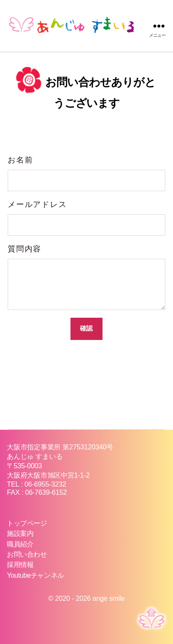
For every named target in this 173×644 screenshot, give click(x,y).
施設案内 (20, 533)
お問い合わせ (27, 554)
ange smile (108, 598)
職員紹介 (20, 544)
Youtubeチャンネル (35, 575)
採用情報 (20, 564)
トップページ (27, 523)
